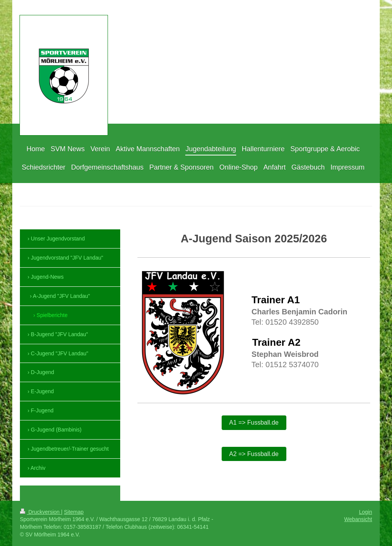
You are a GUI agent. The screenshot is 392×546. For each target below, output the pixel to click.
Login (366, 512)
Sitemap (74, 512)
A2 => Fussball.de (254, 454)
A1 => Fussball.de (254, 423)
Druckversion (40, 512)
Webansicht (358, 519)
